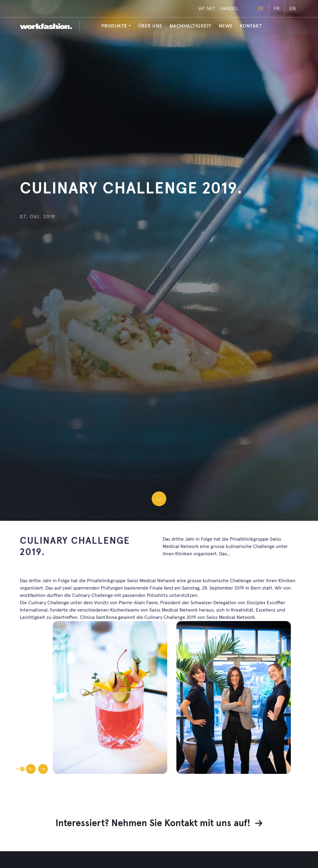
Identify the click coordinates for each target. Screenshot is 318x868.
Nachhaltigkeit (191, 26)
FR (277, 9)
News (226, 26)
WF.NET (207, 9)
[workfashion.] (46, 26)
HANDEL (229, 9)
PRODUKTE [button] (114, 26)
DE (261, 9)
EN (293, 9)
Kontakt (251, 26)
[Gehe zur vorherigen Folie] (31, 769)
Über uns (150, 26)
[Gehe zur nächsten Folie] (43, 769)
